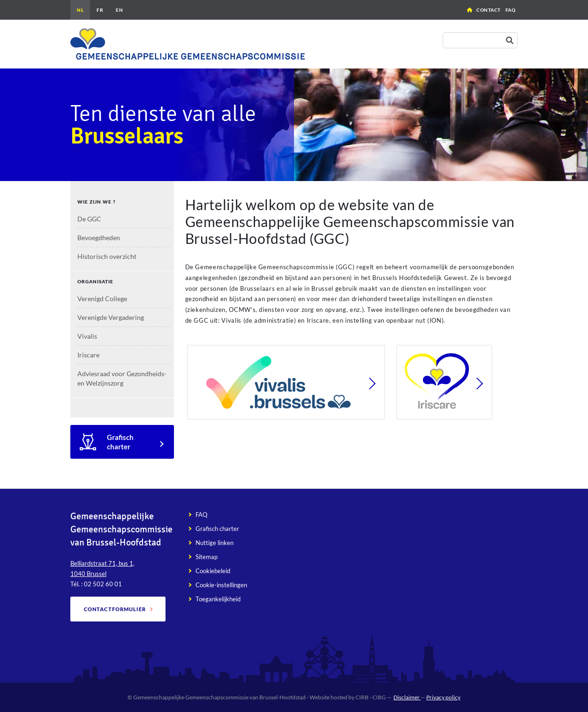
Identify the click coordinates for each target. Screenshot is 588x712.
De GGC (89, 219)
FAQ (511, 10)
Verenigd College (102, 299)
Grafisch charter (120, 442)
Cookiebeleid (213, 571)
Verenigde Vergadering (111, 317)
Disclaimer (407, 697)
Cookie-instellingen (221, 585)
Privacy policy (443, 697)
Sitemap (207, 557)
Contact (489, 10)
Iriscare (88, 355)
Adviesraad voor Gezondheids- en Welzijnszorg (122, 378)
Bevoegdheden (99, 238)
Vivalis (87, 336)
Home (470, 10)
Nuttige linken (215, 543)
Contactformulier (115, 609)
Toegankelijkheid (218, 599)
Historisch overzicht (107, 256)
